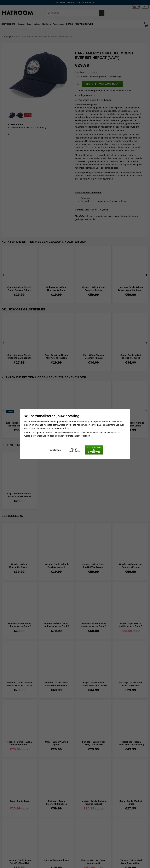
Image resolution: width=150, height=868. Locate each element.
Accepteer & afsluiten (94, 450)
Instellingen (55, 450)
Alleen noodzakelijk (74, 450)
